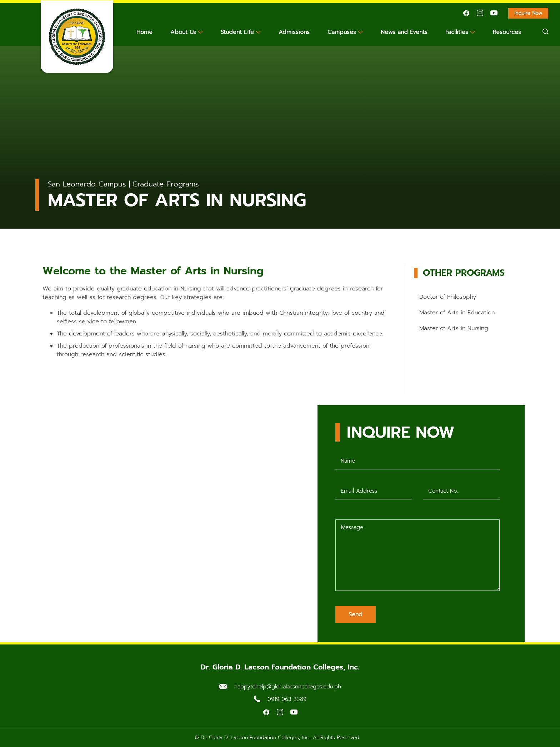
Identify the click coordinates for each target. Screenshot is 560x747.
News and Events (404, 32)
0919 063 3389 (287, 699)
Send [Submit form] (356, 614)
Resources (507, 32)
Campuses (342, 32)
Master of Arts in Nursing (454, 328)
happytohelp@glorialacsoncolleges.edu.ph (288, 687)
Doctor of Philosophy (448, 297)
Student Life (237, 32)
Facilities (457, 32)
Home (144, 32)
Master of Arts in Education (457, 313)
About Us (183, 32)
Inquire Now (531, 14)
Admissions (294, 32)
